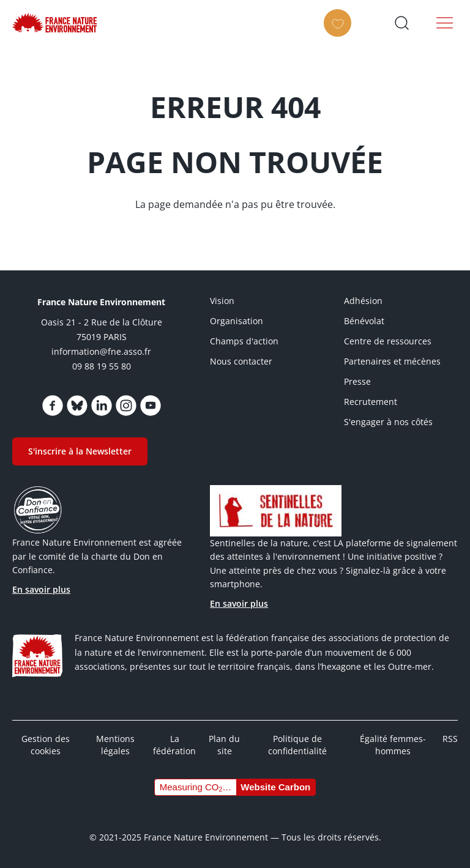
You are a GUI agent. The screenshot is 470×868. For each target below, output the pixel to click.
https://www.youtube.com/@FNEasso (151, 406)
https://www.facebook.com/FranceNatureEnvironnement (53, 406)
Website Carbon (275, 787)
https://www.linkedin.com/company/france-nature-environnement (102, 406)
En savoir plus (41, 589)
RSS (450, 739)
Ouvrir (401, 23)
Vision (222, 301)
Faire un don (341, 34)
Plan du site (224, 745)
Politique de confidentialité (297, 745)
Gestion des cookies (46, 745)
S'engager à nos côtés (388, 422)
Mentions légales (115, 745)
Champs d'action (244, 341)
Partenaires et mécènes (392, 361)
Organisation (237, 321)
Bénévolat (364, 321)
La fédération (174, 745)
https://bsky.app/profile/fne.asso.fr (77, 406)
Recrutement (371, 402)
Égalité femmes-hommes (393, 745)
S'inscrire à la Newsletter (80, 451)
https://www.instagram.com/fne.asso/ (126, 406)
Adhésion (363, 301)
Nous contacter (241, 361)
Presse (357, 381)
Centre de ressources (388, 341)
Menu (445, 23)
